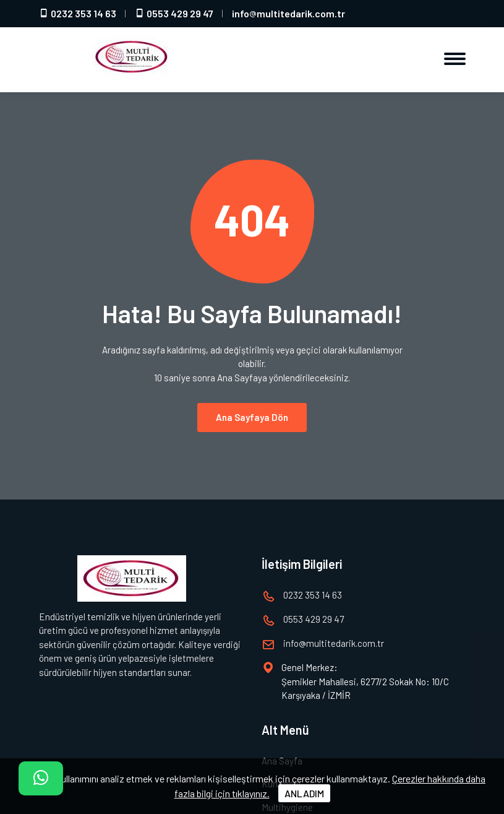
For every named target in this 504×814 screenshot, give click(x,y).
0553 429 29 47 (174, 13)
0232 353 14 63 (78, 13)
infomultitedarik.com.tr (288, 13)
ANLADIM (304, 793)
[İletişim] (41, 778)
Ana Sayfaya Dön (252, 410)
